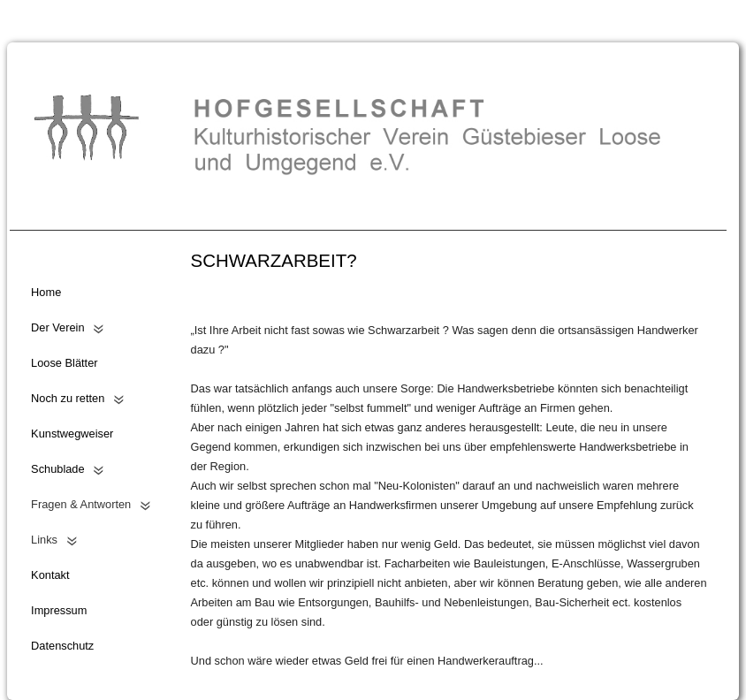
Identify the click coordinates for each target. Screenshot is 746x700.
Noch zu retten (68, 398)
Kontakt (50, 575)
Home (46, 292)
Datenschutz (62, 646)
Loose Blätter (64, 363)
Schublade (57, 469)
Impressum (59, 610)
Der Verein (57, 327)
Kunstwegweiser (72, 434)
